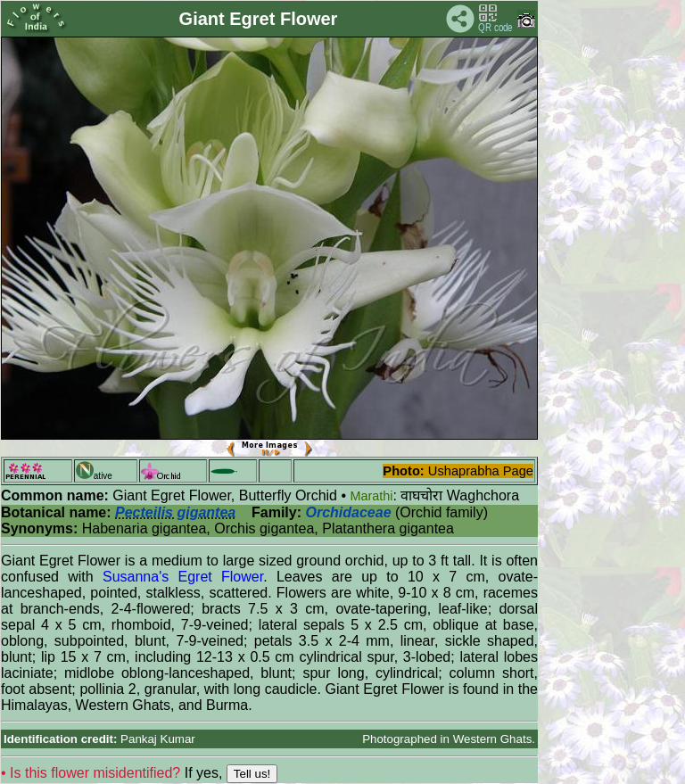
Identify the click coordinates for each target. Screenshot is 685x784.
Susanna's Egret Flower (183, 577)
